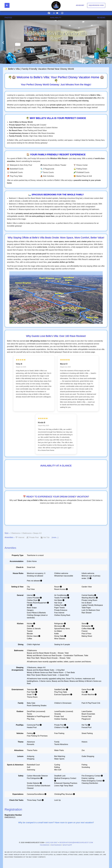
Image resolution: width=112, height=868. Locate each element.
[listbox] (56, 42)
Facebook (45, 845)
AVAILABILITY (56, 18)
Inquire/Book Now (96, 5)
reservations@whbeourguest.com (76, 842)
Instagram (56, 845)
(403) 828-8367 (52, 842)
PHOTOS (8, 18)
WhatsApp (67, 845)
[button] (3, 42)
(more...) (55, 537)
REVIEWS (101, 18)
